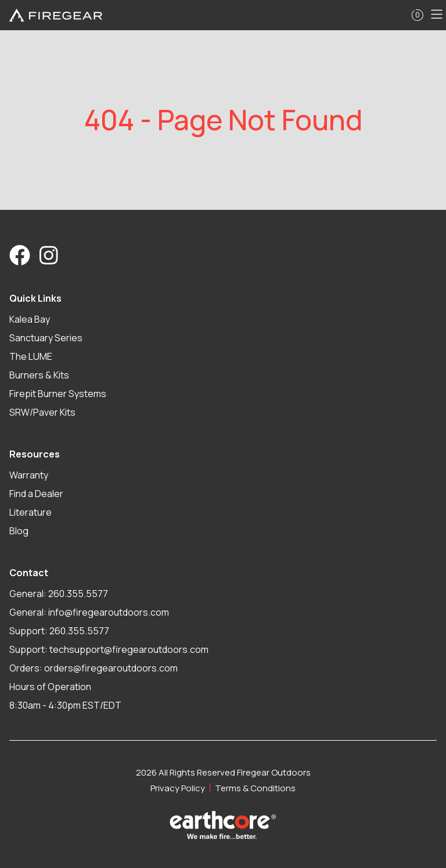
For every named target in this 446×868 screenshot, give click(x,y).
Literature (30, 512)
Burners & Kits (39, 375)
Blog (19, 531)
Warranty (29, 475)
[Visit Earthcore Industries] (223, 825)
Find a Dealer (36, 494)
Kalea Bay (30, 319)
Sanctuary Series (46, 338)
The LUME (31, 356)
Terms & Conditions (255, 788)
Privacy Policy (178, 788)
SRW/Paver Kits (42, 412)
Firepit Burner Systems (58, 394)
